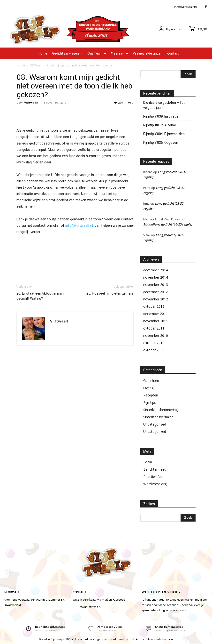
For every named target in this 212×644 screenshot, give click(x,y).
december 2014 (155, 270)
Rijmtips (150, 402)
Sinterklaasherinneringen (162, 410)
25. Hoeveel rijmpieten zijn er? (110, 293)
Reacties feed (154, 477)
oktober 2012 (154, 306)
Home (21, 65)
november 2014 (156, 277)
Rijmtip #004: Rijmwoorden (164, 134)
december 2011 (155, 314)
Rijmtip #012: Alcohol (159, 125)
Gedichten (151, 381)
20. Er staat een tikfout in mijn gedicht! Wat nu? (40, 296)
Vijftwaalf (31, 102)
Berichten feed (155, 469)
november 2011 (156, 321)
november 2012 (156, 299)
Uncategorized (155, 431)
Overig (148, 388)
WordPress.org (155, 484)
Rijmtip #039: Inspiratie (161, 116)
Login (148, 462)
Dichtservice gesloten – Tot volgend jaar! (164, 105)
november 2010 (156, 335)
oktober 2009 (154, 350)
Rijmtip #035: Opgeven (161, 143)
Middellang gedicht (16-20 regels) (168, 224)
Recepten (151, 395)
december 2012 (155, 292)
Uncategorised (155, 424)
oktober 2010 (154, 343)
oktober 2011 (154, 328)
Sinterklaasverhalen (158, 417)
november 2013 (156, 285)
